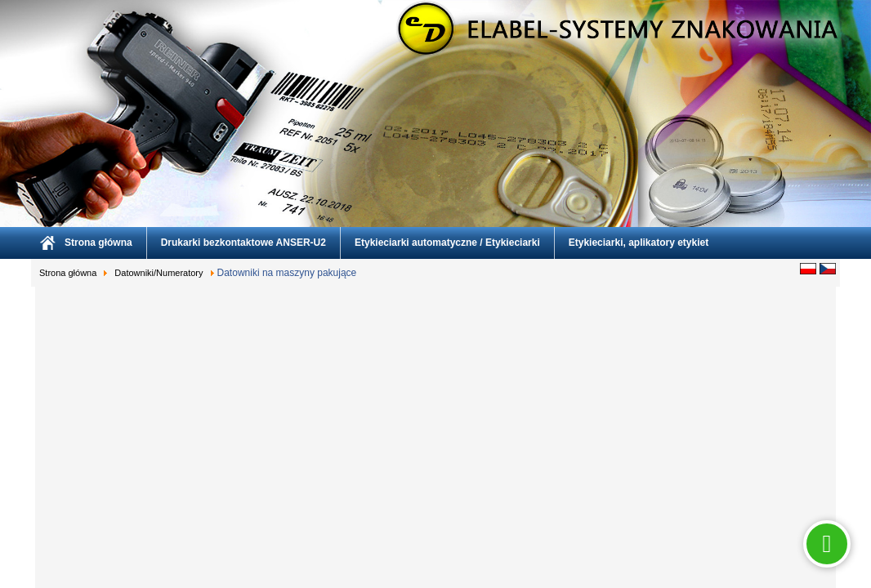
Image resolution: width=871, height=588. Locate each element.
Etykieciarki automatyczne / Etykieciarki (447, 243)
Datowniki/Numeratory (159, 273)
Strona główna (98, 243)
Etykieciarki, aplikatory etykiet (639, 243)
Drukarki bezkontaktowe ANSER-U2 (243, 243)
